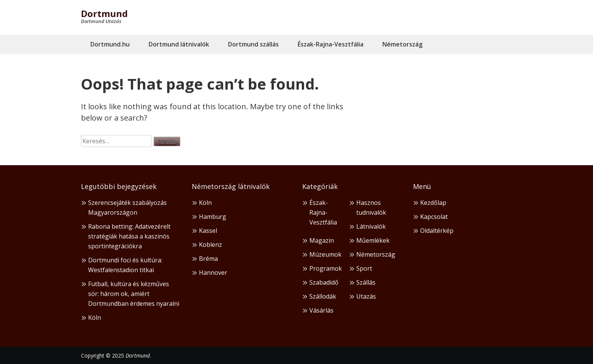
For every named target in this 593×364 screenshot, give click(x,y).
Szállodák (323, 296)
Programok (326, 268)
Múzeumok (325, 254)
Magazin (322, 240)
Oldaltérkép (437, 231)
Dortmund (104, 13)
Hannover (213, 273)
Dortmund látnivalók (179, 44)
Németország (402, 44)
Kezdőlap (433, 203)
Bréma (208, 259)
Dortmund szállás (253, 44)
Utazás (366, 296)
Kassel (208, 231)
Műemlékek (373, 240)
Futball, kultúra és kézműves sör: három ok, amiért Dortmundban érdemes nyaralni (134, 294)
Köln (95, 318)
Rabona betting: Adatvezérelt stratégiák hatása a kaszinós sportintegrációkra (129, 236)
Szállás (366, 282)
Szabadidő (324, 282)
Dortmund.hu (110, 44)
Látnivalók (371, 226)
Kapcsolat (434, 217)
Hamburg (213, 217)
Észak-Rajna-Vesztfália (331, 44)
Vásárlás (321, 310)
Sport (364, 268)
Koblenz (210, 245)
